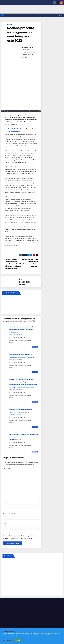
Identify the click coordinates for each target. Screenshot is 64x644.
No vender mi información (10, 637)
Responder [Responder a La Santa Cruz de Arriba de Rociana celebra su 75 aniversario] (35, 427)
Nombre (6, 503)
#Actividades (31, 52)
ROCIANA (9, 25)
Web (4, 524)
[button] (59, 15)
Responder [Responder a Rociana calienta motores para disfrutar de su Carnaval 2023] (35, 452)
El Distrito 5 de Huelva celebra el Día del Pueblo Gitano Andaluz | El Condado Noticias (23, 330)
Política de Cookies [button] (8, 640)
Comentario (7, 469)
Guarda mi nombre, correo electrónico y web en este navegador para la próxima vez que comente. (20, 537)
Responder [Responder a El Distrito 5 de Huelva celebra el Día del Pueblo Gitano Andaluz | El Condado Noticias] (35, 347)
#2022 (24, 52)
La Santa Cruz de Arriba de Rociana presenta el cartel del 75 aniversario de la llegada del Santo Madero (13, 264)
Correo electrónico (10, 513)
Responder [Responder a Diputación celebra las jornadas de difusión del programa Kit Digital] (35, 372)
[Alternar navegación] (31, 15)
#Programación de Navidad (28, 56)
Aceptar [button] (18, 640)
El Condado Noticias (27, 48)
